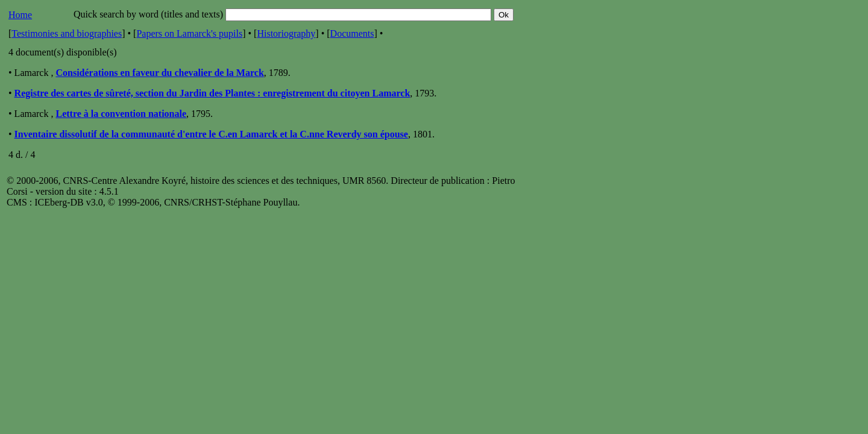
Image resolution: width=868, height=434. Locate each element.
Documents (352, 33)
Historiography (286, 33)
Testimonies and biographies (67, 33)
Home (20, 15)
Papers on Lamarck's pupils (189, 33)
